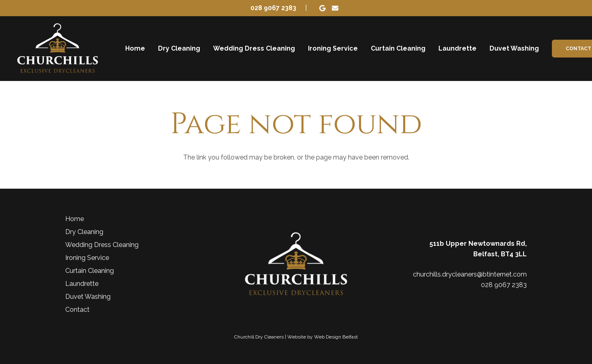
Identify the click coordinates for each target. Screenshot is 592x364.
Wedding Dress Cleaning (102, 245)
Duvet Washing (88, 297)
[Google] (322, 8)
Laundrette (82, 284)
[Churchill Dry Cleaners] (58, 49)
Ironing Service (87, 258)
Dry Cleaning (84, 232)
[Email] (335, 8)
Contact (77, 310)
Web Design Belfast (336, 337)
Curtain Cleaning (90, 271)
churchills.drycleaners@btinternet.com (470, 274)
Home (75, 219)
